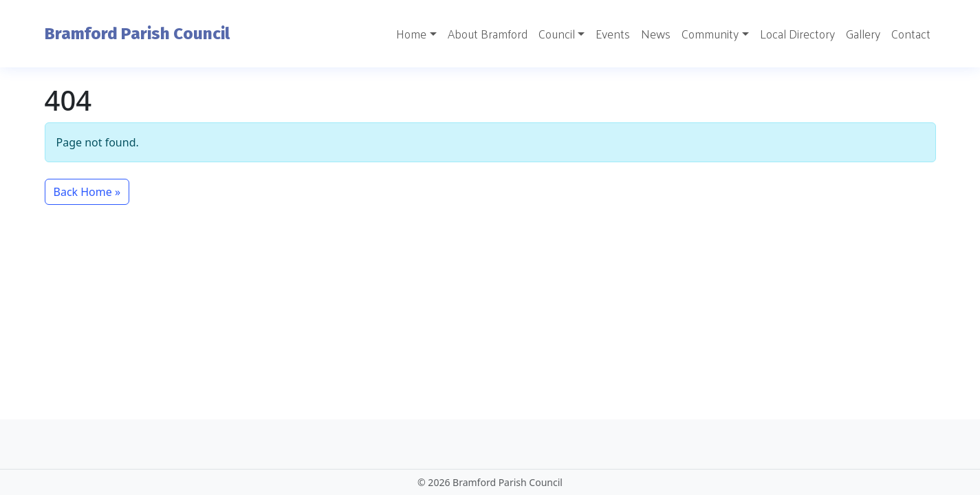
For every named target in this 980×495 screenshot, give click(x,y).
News (656, 34)
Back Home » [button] (87, 192)
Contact (911, 34)
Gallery (863, 34)
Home (411, 34)
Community (710, 34)
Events (613, 34)
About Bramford (488, 34)
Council (557, 34)
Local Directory (797, 34)
